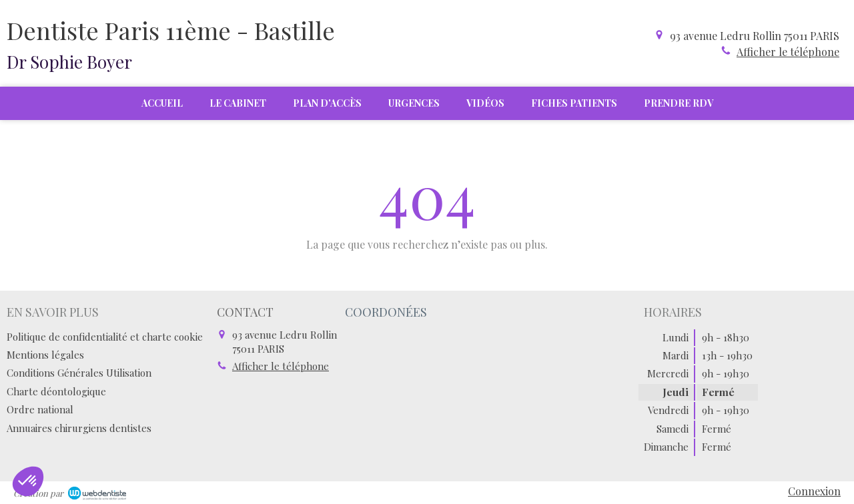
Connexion (814, 491)
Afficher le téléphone (788, 52)
